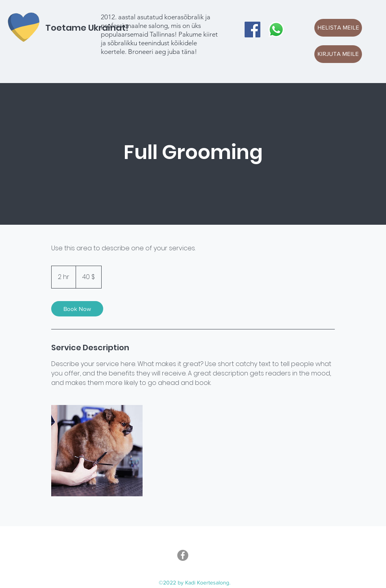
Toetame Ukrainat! (87, 28)
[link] (77, 309)
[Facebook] (252, 30)
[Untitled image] (97, 451)
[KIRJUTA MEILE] (338, 54)
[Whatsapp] (276, 30)
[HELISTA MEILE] (338, 28)
